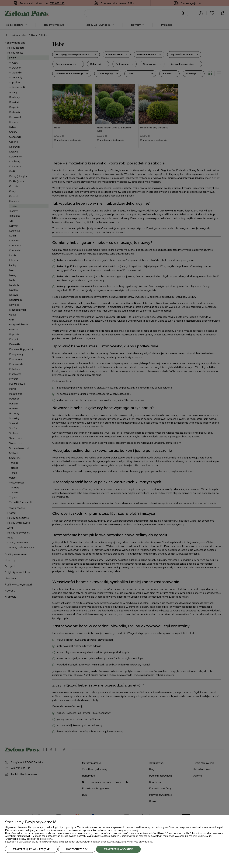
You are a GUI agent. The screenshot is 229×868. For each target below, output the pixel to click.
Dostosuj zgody (77, 849)
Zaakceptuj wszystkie (118, 849)
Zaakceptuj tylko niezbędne (31, 849)
